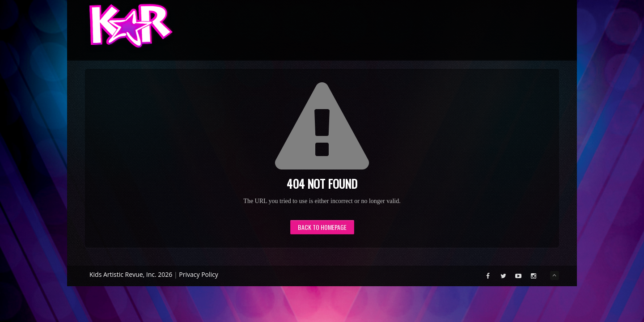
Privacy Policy (198, 274)
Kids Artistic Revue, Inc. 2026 (131, 274)
